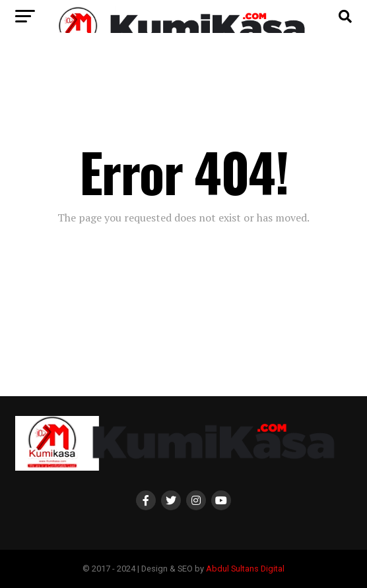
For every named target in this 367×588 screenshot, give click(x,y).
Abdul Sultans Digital (245, 569)
